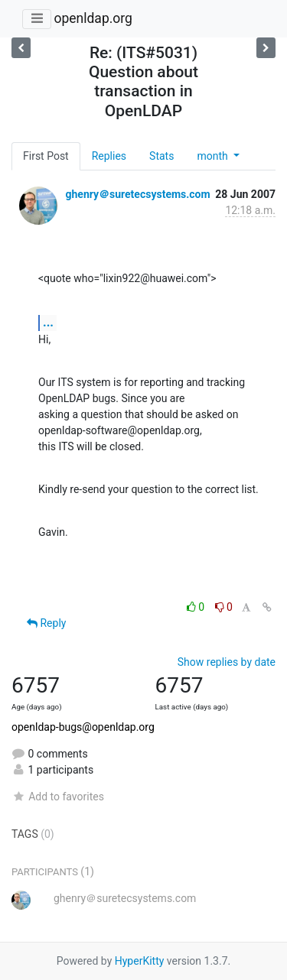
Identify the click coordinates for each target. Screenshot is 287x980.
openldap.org (93, 18)
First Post (46, 156)
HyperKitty (140, 961)
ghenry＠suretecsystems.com (137, 194)
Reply (46, 623)
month (214, 156)
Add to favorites (58, 797)
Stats (161, 156)
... (48, 322)
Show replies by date (227, 662)
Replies (109, 156)
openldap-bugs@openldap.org (83, 727)
